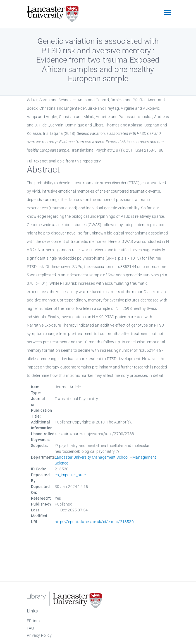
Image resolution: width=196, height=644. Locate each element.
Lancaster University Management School (92, 457)
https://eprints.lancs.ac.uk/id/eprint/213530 (94, 522)
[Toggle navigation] (167, 13)
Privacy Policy (39, 635)
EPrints (33, 621)
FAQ (30, 628)
